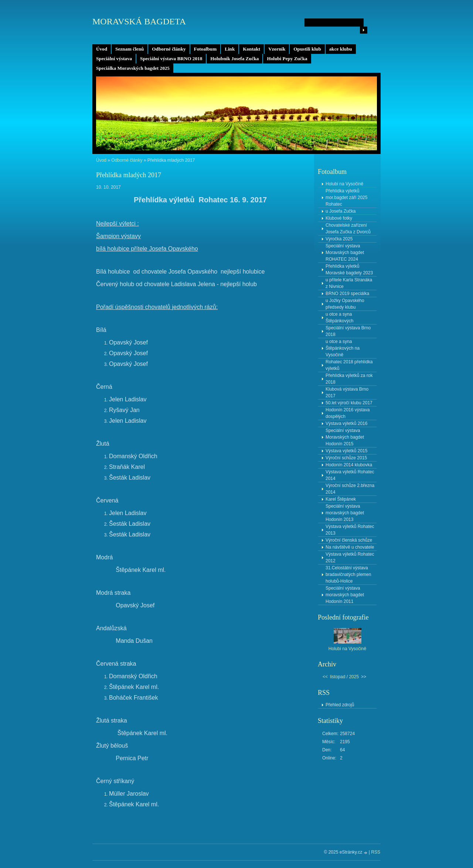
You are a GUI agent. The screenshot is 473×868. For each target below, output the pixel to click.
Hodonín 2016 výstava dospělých (348, 413)
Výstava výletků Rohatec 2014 (350, 475)
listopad (338, 677)
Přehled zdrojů (340, 705)
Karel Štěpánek (341, 499)
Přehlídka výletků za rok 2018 (349, 379)
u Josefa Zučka (341, 211)
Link (230, 49)
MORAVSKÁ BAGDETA (139, 21)
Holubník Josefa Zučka (234, 59)
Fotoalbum (205, 49)
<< (325, 677)
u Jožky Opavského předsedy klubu (345, 304)
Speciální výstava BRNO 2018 (171, 59)
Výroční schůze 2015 (346, 458)
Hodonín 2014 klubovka (349, 465)
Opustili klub (307, 49)
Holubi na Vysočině (344, 184)
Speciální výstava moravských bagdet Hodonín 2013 (345, 513)
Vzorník (277, 49)
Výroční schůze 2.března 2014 (350, 489)
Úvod (102, 49)
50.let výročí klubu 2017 (349, 403)
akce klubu (341, 49)
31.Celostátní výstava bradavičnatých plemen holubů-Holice (348, 574)
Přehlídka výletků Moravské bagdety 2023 (349, 270)
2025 (354, 677)
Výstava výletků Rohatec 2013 (350, 530)
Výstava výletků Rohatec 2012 (350, 557)
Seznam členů (130, 49)
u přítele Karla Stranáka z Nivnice (349, 283)
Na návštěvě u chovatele (350, 547)
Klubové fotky (339, 218)
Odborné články (169, 49)
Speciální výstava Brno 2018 (348, 331)
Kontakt (251, 49)
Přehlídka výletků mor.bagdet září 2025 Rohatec (346, 198)
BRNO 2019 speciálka (347, 294)
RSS (376, 852)
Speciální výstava (114, 59)
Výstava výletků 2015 (346, 451)
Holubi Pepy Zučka (287, 59)
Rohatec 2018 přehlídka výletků (349, 365)
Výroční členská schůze (349, 540)
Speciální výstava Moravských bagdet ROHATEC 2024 (345, 253)
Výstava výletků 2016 (346, 423)
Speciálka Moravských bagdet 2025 (133, 68)
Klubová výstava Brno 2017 (347, 392)
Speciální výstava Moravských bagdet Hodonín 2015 (345, 437)
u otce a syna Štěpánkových (339, 318)
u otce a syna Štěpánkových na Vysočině (343, 348)
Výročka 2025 (339, 239)
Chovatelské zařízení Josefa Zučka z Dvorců (348, 229)
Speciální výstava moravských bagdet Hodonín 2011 (345, 595)
